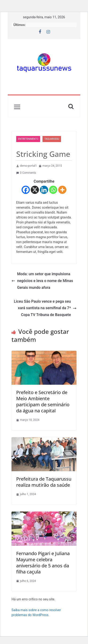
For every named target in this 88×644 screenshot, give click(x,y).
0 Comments (26, 173)
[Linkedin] (44, 190)
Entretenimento (28, 139)
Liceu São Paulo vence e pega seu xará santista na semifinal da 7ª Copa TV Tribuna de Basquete (45, 308)
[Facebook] (26, 190)
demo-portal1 (28, 166)
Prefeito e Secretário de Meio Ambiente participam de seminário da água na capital (43, 401)
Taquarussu (52, 139)
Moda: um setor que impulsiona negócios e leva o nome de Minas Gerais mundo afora (42, 281)
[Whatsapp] (53, 190)
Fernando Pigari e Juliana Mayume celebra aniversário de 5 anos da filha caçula (43, 563)
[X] (35, 190)
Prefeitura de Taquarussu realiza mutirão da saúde (44, 482)
